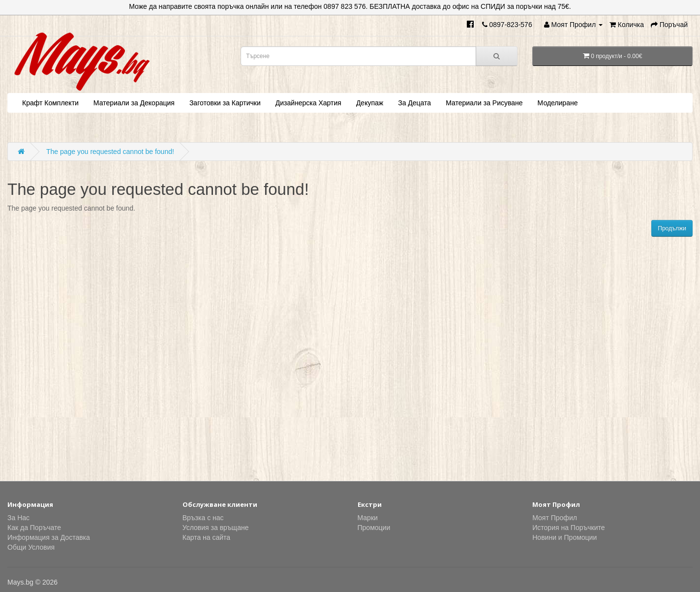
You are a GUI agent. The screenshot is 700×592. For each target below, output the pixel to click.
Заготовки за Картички (225, 103)
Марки (368, 518)
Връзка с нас (203, 518)
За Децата (414, 103)
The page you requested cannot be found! (110, 152)
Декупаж (370, 103)
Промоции (374, 528)
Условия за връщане (216, 528)
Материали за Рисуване (484, 103)
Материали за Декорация (134, 103)
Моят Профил (555, 518)
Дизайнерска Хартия (308, 103)
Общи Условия (31, 547)
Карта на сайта (206, 537)
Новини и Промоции (564, 537)
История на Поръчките (568, 528)
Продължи (672, 228)
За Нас (18, 518)
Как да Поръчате (34, 528)
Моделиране (558, 103)
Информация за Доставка (49, 537)
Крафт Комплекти (50, 103)
